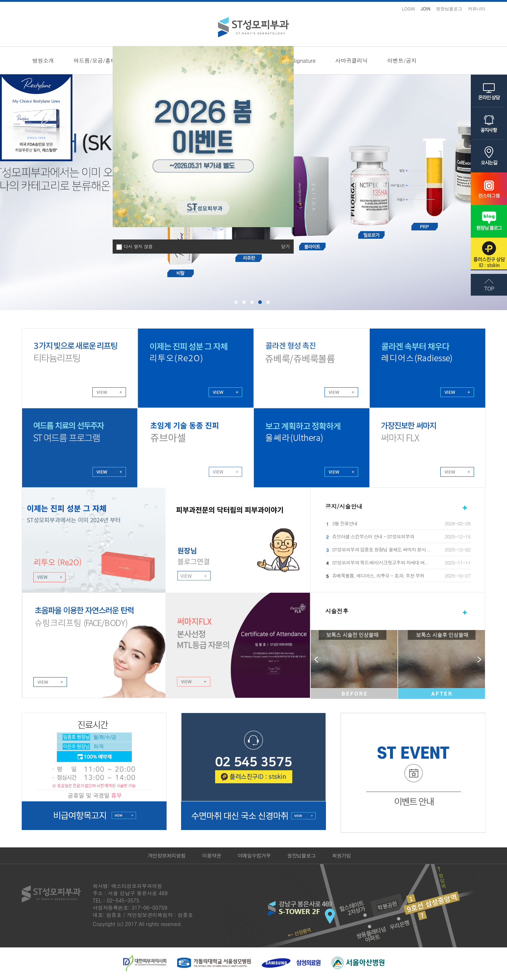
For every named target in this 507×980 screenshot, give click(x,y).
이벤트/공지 (402, 60)
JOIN (426, 9)
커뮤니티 (477, 9)
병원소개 (43, 60)
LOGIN (408, 9)
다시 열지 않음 (138, 246)
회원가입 (342, 855)
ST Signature (300, 60)
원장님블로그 (449, 9)
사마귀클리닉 (352, 60)
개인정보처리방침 (167, 855)
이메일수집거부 (254, 855)
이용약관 (211, 855)
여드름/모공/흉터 (95, 60)
